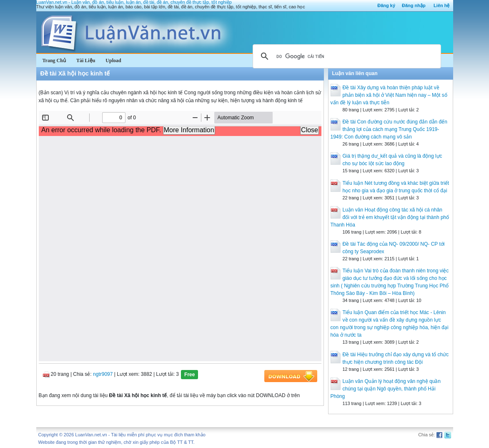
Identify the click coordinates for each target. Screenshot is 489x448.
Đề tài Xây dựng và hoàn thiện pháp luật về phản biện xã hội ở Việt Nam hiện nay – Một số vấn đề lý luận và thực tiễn (389, 95)
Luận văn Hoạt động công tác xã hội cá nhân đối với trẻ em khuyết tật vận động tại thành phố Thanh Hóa (390, 217)
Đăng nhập (414, 5)
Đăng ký (386, 5)
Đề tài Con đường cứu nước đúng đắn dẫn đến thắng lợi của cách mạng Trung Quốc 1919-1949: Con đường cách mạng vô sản (389, 129)
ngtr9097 (103, 374)
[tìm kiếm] (346, 56)
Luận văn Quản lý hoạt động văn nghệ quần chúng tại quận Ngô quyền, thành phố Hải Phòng (386, 389)
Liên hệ (441, 5)
